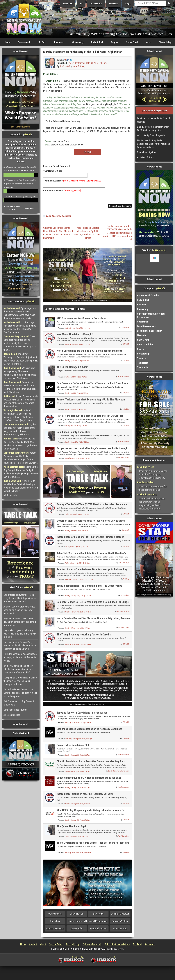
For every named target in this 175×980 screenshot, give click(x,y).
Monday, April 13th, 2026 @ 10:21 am (77, 362)
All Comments (10, 495)
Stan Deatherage (124, 564)
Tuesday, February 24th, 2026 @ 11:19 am (78, 614)
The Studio (142, 367)
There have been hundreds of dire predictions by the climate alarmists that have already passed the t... (20, 343)
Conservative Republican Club (73, 747)
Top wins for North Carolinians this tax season (82, 714)
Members (114, 4)
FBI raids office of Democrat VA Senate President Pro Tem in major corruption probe (20, 693)
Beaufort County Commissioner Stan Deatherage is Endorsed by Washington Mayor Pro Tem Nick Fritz (92, 573)
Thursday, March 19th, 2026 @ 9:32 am (77, 460)
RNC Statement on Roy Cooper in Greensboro (19, 703)
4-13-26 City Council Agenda (151, 135)
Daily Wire (126, 394)
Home (7, 42)
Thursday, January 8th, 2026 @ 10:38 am (78, 854)
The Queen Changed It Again (72, 369)
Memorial (142, 335)
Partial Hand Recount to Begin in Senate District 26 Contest (90, 417)
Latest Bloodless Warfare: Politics (65, 310)
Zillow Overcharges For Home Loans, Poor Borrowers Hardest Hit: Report (93, 846)
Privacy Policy (73, 946)
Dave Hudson (125, 597)
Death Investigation (147, 152)
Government (24, 42)
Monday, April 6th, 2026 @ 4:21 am (76, 411)
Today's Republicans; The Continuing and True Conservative (89, 587)
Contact (33, 946)
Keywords (150, 946)
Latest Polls (77, 930)
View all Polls (29, 208)
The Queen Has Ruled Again (72, 828)
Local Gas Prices (146, 467)
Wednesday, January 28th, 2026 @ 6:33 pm (79, 740)
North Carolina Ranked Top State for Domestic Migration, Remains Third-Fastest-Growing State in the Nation (93, 621)
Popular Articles (145, 482)
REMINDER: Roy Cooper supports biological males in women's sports (90, 813)
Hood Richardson (124, 378)
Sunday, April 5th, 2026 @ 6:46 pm (76, 427)
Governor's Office (124, 629)
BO (81, 4)
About (43, 946)
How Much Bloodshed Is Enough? (75, 336)
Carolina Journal (124, 459)
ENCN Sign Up (77, 915)
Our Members (55, 915)
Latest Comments (55, 930)
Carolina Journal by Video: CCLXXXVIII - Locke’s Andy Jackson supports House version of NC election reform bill (117, 234)
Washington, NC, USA (154, 264)
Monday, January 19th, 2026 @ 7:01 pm (78, 822)
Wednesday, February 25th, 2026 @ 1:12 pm (79, 581)
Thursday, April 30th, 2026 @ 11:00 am (77, 346)
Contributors (96, 4)
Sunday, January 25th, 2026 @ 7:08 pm (77, 773)
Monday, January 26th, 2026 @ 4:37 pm (78, 757)
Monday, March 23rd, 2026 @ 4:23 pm (77, 444)
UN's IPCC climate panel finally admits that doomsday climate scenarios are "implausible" (18, 669)
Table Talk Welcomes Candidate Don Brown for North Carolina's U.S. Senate (91, 556)
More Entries (78, 66)
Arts (148, 42)
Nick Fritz (126, 581)
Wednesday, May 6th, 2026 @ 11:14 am (77, 330)
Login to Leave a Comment (59, 218)
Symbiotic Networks (147, 495)
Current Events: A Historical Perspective (87, 923)
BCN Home (98, 915)
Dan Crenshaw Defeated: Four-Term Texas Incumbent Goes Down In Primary (92, 386)
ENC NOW (65, 66)
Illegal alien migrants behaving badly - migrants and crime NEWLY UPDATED (20, 634)
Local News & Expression (150, 331)
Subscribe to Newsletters (117, 946)
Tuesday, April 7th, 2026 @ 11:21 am (77, 395)
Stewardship (165, 42)
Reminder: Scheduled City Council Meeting (153, 120)
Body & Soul (97, 42)
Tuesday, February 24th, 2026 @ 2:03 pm (78, 597)
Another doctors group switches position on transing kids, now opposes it (19, 610)
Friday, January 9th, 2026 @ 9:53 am (77, 838)
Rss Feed (137, 946)
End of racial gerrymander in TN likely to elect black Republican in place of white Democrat (20, 598)
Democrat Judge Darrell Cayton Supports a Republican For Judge (93, 604)
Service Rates (56, 946)
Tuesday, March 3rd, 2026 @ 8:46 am (77, 532)
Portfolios (55, 923)
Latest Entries (120, 930)
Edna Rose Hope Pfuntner (16, 710)
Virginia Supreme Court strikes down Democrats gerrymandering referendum (20, 622)
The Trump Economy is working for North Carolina (84, 636)
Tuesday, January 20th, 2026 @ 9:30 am (78, 806)
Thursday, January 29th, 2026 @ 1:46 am (78, 646)
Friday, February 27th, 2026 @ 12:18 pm (78, 565)
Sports (140, 349)
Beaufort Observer (120, 915)
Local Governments (147, 326)
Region (114, 42)
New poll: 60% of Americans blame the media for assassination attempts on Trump (20, 681)
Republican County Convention (74, 434)
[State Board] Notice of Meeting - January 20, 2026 (85, 796)
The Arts (141, 358)
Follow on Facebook (92, 946)
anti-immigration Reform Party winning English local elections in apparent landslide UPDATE (20, 645)
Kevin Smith (125, 329)
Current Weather (120, 923)
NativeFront (132, 42)
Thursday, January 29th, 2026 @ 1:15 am (78, 724)
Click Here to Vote (12, 207)
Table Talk (68, 4)
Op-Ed (41, 42)
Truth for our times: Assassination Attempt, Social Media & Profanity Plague (20, 657)
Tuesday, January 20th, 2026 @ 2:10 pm (78, 789)
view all (27, 134)
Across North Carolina (148, 295)
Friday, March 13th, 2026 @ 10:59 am (77, 516)
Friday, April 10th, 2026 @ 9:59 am (76, 379)
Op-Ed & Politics (145, 344)
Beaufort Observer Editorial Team (119, 773)
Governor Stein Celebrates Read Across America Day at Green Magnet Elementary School (91, 524)
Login (128, 4)
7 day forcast (159, 250)
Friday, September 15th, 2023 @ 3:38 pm (87, 63)
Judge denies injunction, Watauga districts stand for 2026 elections (89, 781)
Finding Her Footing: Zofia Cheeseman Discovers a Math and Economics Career (153, 144)
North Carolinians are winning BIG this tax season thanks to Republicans (90, 354)
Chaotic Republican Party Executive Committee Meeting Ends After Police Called (91, 765)
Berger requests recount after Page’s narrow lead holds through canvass (92, 451)
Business (59, 42)
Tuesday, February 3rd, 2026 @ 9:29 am (78, 630)
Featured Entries (98, 930)
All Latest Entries (12, 715)
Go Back (87, 152)
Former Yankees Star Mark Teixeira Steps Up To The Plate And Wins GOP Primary (91, 403)
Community (78, 42)
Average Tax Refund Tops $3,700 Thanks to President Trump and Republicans (92, 508)
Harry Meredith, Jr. (123, 613)
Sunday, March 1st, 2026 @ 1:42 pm (76, 548)
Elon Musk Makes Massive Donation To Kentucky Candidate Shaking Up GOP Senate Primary (89, 732)
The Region (143, 363)
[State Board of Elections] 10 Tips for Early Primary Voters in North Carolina (90, 540)
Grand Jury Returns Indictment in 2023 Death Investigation (153, 129)
